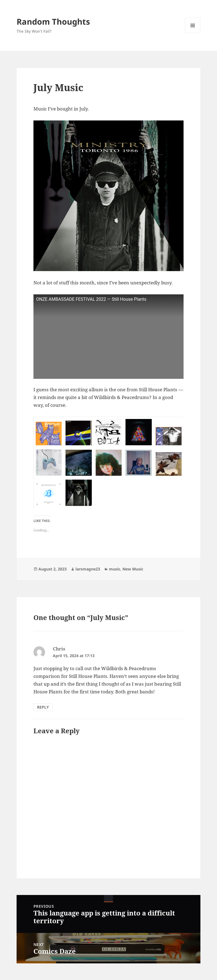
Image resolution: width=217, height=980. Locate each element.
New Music (133, 569)
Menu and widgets (193, 33)
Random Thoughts (53, 21)
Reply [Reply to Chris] (43, 707)
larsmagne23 (88, 569)
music (115, 569)
